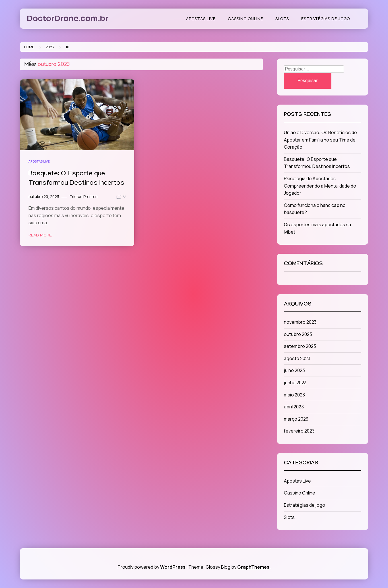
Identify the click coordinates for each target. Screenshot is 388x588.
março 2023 (296, 419)
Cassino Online (245, 19)
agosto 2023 (297, 358)
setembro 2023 (300, 346)
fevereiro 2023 (299, 431)
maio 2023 (294, 395)
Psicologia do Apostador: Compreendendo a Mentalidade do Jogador (320, 186)
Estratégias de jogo (326, 19)
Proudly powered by (152, 567)
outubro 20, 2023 (44, 197)
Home (29, 47)
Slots (282, 19)
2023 (50, 47)
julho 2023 (294, 370)
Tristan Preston (83, 197)
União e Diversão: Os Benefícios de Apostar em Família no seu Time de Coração (320, 140)
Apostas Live (201, 19)
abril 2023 (294, 407)
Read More (40, 236)
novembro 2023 (300, 322)
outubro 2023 (298, 334)
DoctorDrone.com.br (68, 18)
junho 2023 (295, 383)
